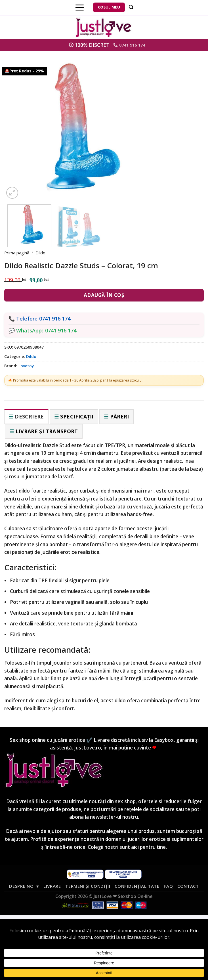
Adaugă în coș (104, 295)
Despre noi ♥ (24, 886)
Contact (188, 886)
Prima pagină (17, 253)
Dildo (40, 253)
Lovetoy (26, 366)
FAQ (168, 886)
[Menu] (80, 7)
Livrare (52, 886)
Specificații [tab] (77, 416)
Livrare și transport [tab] (47, 431)
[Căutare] (131, 7)
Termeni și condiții (88, 886)
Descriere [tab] (29, 416)
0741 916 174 (55, 319)
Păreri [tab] (120, 416)
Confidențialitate (137, 886)
